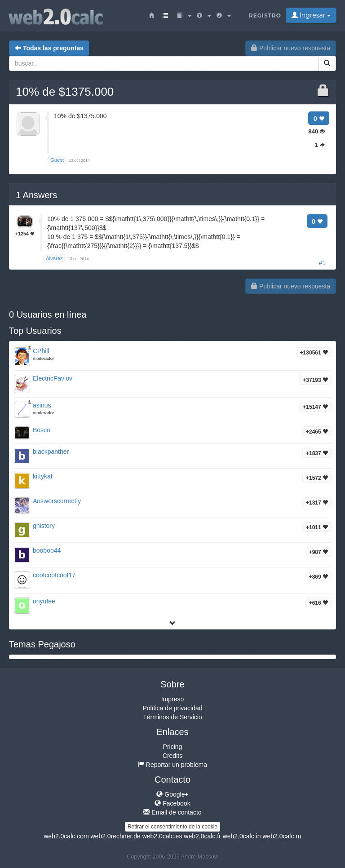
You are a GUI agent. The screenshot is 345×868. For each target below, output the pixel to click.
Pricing (173, 747)
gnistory (44, 526)
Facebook (172, 803)
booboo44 (47, 550)
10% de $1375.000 (65, 92)
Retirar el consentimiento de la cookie (172, 827)
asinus (42, 405)
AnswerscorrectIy (57, 501)
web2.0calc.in (242, 836)
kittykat (43, 476)
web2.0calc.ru (282, 836)
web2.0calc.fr (202, 836)
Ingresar (311, 15)
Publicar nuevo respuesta (291, 48)
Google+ (172, 794)
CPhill (41, 351)
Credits (172, 756)
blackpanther (51, 452)
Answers (36, 195)
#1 (322, 263)
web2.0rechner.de (115, 836)
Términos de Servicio (172, 717)
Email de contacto (172, 812)
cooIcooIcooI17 (54, 575)
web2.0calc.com (66, 836)
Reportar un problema (172, 765)
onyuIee (44, 601)
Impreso (173, 699)
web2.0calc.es (162, 836)
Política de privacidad (172, 708)
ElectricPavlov (53, 378)
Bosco (42, 430)
